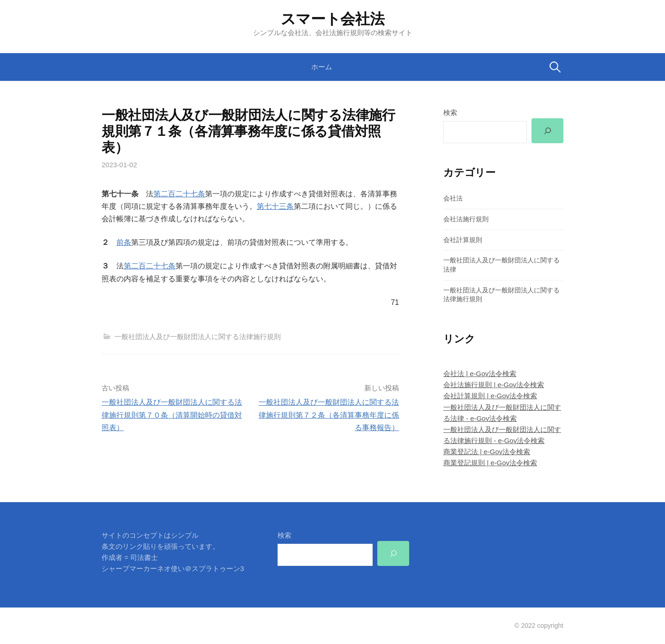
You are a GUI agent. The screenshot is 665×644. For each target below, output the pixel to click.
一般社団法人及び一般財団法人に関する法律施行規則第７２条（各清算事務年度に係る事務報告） (329, 415)
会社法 (453, 198)
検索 (450, 112)
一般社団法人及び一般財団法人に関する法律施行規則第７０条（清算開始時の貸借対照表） (172, 415)
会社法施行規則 (466, 219)
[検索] (547, 131)
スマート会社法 (333, 19)
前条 (124, 242)
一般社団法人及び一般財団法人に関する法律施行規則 (198, 337)
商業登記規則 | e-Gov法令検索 (490, 463)
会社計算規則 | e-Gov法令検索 (490, 396)
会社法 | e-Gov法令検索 (480, 374)
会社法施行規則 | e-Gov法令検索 (494, 385)
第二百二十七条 (179, 194)
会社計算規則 (463, 240)
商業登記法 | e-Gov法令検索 (487, 452)
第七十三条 (275, 206)
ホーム (322, 67)
